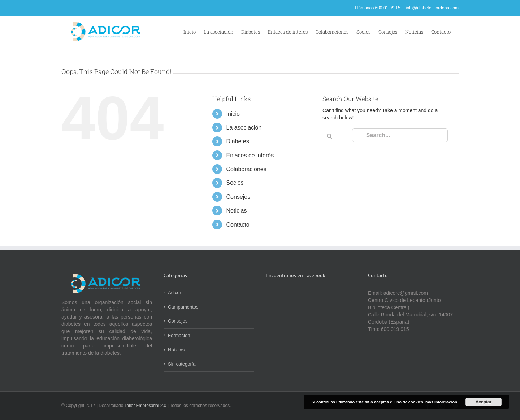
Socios (235, 183)
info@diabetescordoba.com (432, 8)
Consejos (239, 197)
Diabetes (238, 141)
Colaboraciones (246, 169)
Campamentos (183, 307)
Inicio (233, 114)
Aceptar (484, 402)
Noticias (237, 211)
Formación (179, 335)
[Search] (329, 136)
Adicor (175, 292)
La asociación (244, 128)
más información (441, 402)
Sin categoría (182, 364)
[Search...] (400, 135)
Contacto (238, 225)
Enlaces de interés (250, 155)
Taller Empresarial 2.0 (146, 406)
